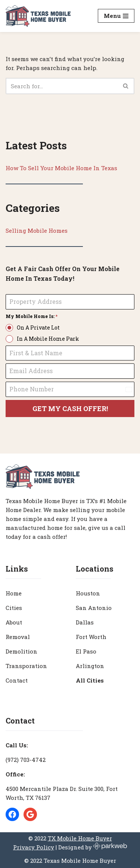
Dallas (85, 622)
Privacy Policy (34, 847)
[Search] (62, 86)
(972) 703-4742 (26, 760)
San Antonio (94, 608)
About (14, 622)
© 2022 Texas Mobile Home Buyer (70, 861)
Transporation (26, 666)
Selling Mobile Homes (37, 230)
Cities (14, 608)
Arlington (90, 666)
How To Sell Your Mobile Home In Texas (61, 168)
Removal (18, 637)
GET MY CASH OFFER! (70, 408)
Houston (88, 593)
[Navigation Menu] (116, 16)
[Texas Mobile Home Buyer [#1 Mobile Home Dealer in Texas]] (38, 16)
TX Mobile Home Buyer (80, 838)
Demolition (21, 651)
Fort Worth (91, 637)
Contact (17, 680)
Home (14, 593)
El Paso (86, 651)
